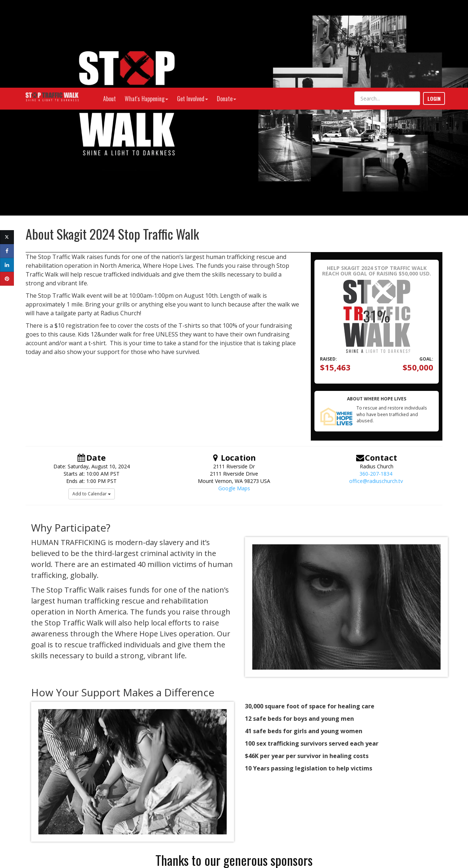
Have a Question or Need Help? (91, 825)
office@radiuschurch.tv (376, 393)
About (110, 11)
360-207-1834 (376, 386)
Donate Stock (91, 832)
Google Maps (234, 401)
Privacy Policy (392, 824)
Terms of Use (362, 824)
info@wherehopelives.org (91, 818)
